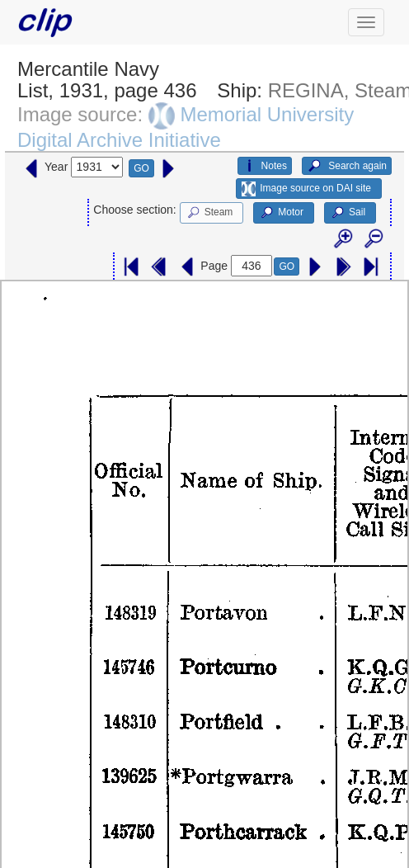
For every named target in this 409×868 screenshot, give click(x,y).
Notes (265, 166)
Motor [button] (281, 213)
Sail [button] (348, 213)
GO (141, 168)
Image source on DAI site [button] (306, 189)
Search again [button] (347, 166)
